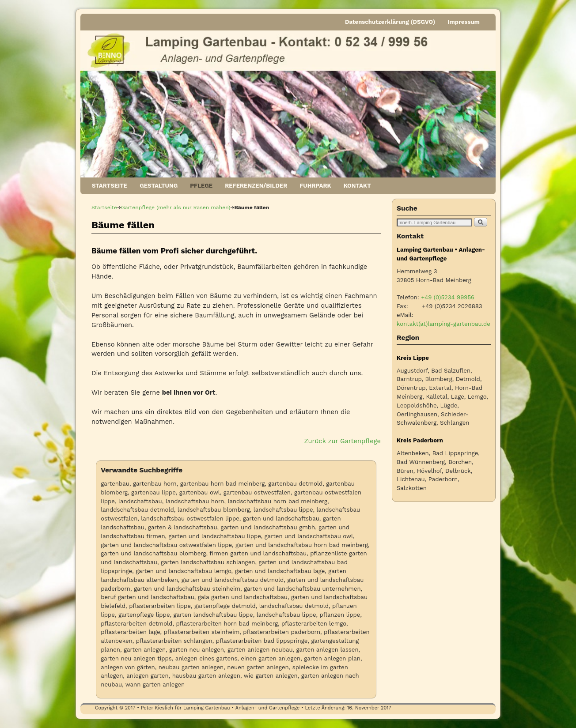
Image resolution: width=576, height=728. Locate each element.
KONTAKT (357, 186)
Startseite (104, 207)
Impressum (464, 22)
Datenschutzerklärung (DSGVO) (390, 22)
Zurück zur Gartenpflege (343, 441)
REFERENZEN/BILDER (256, 186)
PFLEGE (201, 186)
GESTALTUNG (159, 186)
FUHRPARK (315, 186)
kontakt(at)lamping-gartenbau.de (443, 324)
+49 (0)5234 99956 (448, 297)
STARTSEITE (110, 186)
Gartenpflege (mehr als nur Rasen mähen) (176, 207)
